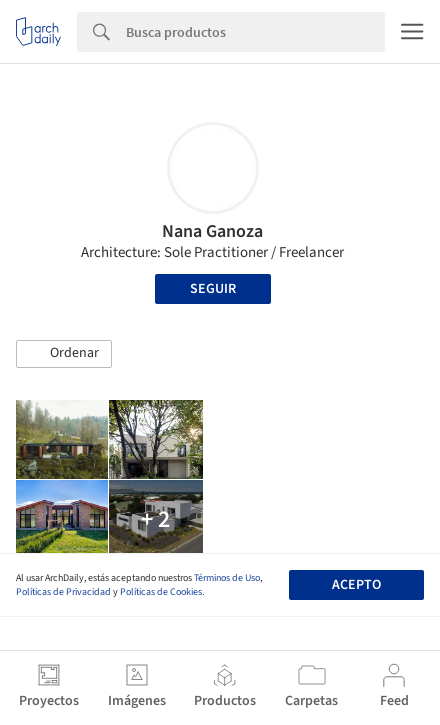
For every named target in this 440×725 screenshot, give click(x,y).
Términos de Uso (227, 578)
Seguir (213, 289)
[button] (64, 354)
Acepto (356, 585)
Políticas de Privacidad (63, 592)
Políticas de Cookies (161, 592)
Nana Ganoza (212, 231)
